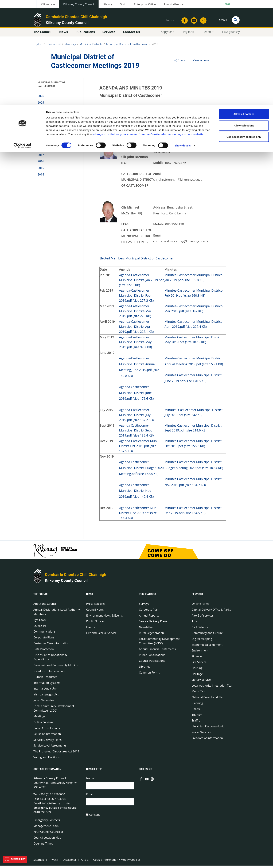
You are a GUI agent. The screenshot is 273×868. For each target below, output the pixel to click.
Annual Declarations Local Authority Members (57, 614)
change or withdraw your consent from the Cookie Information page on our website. (149, 29)
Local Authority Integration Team (213, 688)
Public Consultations (47, 730)
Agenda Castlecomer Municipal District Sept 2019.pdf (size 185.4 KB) (136, 433)
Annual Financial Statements (157, 651)
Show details (183, 41)
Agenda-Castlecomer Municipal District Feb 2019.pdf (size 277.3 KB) (136, 298)
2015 (41, 170)
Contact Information (47, 772)
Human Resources (45, 679)
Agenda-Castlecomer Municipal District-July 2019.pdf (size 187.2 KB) (136, 417)
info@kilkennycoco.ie (56, 806)
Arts (194, 624)
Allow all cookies (244, 9)
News (90, 597)
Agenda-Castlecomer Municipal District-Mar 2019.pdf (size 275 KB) (135, 313)
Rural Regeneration (151, 635)
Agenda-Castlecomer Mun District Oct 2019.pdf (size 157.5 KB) (138, 448)
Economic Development (207, 647)
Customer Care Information (51, 646)
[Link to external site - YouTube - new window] (147, 781)
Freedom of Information (49, 673)
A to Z (85, 862)
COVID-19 (40, 628)
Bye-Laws (40, 622)
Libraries (145, 669)
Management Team (46, 828)
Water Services (201, 735)
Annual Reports (149, 618)
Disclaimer (69, 862)
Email (90, 797)
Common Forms (149, 675)
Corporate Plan (149, 612)
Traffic (196, 723)
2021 (41, 131)
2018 (41, 151)
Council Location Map (47, 840)
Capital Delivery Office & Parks (211, 612)
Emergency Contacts (47, 822)
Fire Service (199, 665)
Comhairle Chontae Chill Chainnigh (76, 577)
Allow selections (244, 21)
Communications (44, 634)
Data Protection (44, 651)
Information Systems (47, 685)
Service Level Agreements (50, 748)
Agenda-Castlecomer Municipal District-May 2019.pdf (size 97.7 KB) (136, 344)
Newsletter (146, 630)
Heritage (197, 676)
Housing (197, 670)
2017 (41, 157)
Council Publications (152, 663)
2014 (41, 177)
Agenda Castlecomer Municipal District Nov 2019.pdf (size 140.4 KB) (136, 493)
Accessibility (15, 859)
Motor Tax (198, 694)
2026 (41, 98)
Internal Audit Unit (45, 691)
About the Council (45, 606)
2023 (41, 118)
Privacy (53, 862)
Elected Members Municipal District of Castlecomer (137, 261)
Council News (95, 612)
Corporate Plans (44, 640)
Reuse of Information (47, 736)
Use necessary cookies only (244, 32)
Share (180, 63)
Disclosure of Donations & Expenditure (50, 660)
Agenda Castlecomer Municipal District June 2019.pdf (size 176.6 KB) (136, 395)
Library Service (201, 682)
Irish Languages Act (46, 697)
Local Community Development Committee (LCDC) (54, 711)
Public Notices (95, 624)
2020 (41, 138)
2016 (41, 164)
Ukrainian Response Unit (208, 729)
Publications (147, 597)
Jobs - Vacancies (44, 703)
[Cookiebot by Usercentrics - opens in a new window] (23, 41)
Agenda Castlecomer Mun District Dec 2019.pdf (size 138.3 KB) (138, 515)
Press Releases (96, 606)
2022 (41, 125)
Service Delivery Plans (47, 742)
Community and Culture (207, 635)
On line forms (200, 606)
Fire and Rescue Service (101, 635)
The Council (41, 597)
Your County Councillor (48, 834)
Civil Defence (200, 630)
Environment (200, 653)
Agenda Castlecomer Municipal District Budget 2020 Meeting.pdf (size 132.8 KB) (141, 470)
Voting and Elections (47, 760)
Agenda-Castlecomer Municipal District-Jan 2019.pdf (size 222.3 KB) (141, 282)
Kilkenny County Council (66, 583)
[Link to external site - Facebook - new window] (141, 781)
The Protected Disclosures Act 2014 (56, 754)
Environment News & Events (104, 618)
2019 (41, 144)
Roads (196, 711)
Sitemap (39, 862)
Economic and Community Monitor (56, 668)
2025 (41, 105)
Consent (95, 818)
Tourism (197, 717)
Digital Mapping (202, 641)
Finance (197, 659)
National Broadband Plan (208, 700)
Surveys (144, 606)
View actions (199, 63)
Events (90, 630)
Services (197, 597)
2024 (41, 111)
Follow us (145, 772)
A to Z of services (203, 618)
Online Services (43, 725)
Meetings (39, 719)
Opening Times (43, 846)
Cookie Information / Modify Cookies (117, 862)
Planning (197, 705)
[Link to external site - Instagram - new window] (152, 781)
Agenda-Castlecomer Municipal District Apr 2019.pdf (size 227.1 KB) (136, 329)
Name (90, 781)
